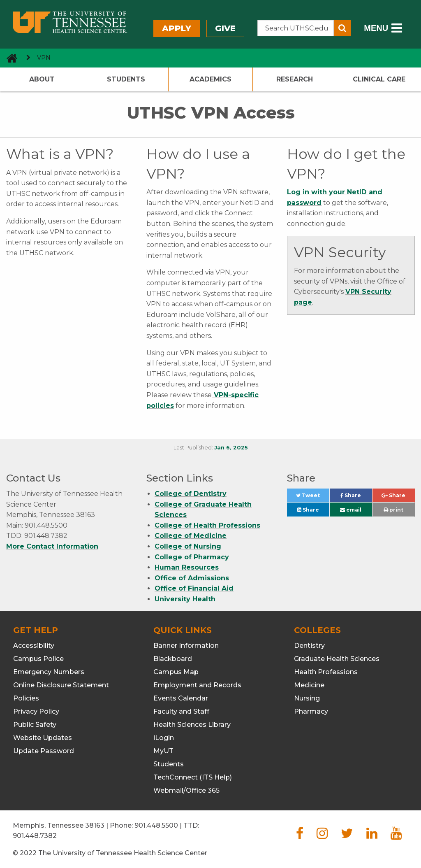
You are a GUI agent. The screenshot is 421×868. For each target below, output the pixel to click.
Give (225, 28)
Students (126, 79)
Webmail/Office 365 (186, 790)
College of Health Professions (207, 525)
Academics (210, 79)
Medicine (309, 685)
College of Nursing (188, 546)
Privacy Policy (36, 711)
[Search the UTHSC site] (296, 28)
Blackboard (173, 659)
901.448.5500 (156, 825)
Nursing (307, 698)
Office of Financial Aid (194, 588)
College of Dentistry (191, 494)
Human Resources (187, 567)
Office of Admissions (192, 578)
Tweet (313, 497)
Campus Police (38, 659)
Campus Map (176, 672)
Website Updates (43, 738)
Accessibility (34, 646)
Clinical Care (379, 79)
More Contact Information (52, 546)
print (393, 510)
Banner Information (186, 646)
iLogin (164, 738)
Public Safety (35, 725)
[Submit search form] (342, 28)
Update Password (44, 751)
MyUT (163, 751)
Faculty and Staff (181, 711)
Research (295, 79)
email (351, 510)
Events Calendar (181, 698)
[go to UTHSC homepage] (9, 58)
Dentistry (309, 646)
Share (356, 497)
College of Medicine (191, 536)
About (42, 79)
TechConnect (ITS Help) (193, 777)
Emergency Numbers (49, 672)
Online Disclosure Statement (61, 685)
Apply (177, 28)
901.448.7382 (35, 836)
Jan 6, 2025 (231, 448)
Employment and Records (197, 685)
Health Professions (326, 672)
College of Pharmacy (192, 557)
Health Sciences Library (192, 725)
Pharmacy (311, 711)
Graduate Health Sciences (337, 659)
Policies (26, 698)
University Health (185, 599)
